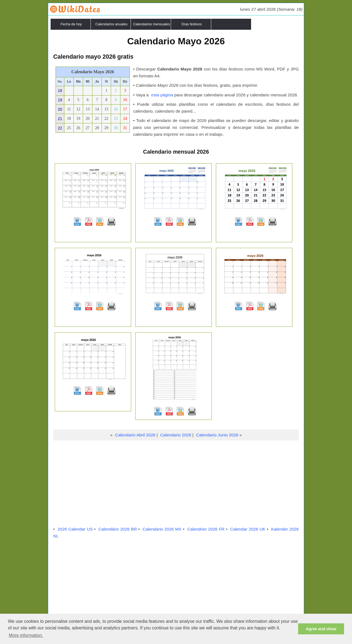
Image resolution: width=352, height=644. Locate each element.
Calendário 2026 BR (118, 529)
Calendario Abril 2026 (135, 435)
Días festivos (192, 24)
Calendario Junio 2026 (217, 435)
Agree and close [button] (321, 629)
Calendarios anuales (112, 24)
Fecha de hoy (71, 24)
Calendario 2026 (176, 435)
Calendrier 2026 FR (206, 529)
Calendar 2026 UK (248, 529)
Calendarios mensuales (152, 24)
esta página (162, 95)
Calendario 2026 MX (162, 529)
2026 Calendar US (75, 529)
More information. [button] (26, 635)
